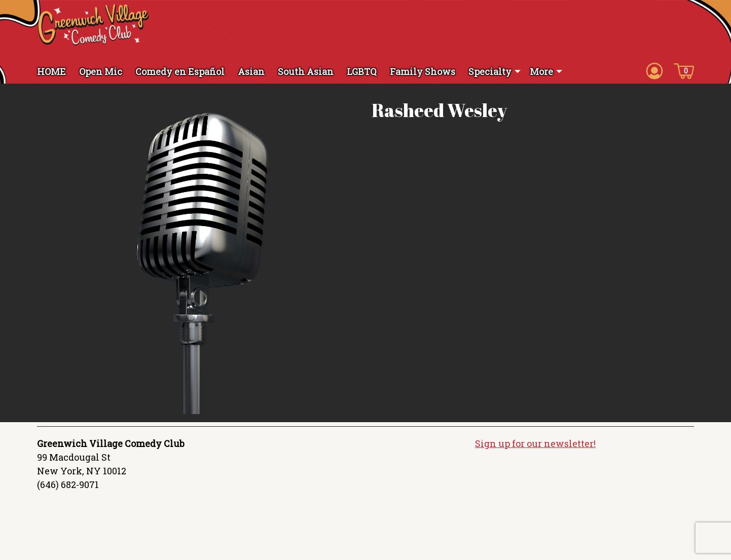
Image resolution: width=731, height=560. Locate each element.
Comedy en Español (180, 71)
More (541, 71)
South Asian (306, 71)
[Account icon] (654, 70)
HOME (51, 71)
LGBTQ (362, 71)
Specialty (490, 71)
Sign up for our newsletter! (535, 443)
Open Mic (101, 71)
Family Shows (423, 71)
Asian (251, 71)
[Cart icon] (684, 70)
